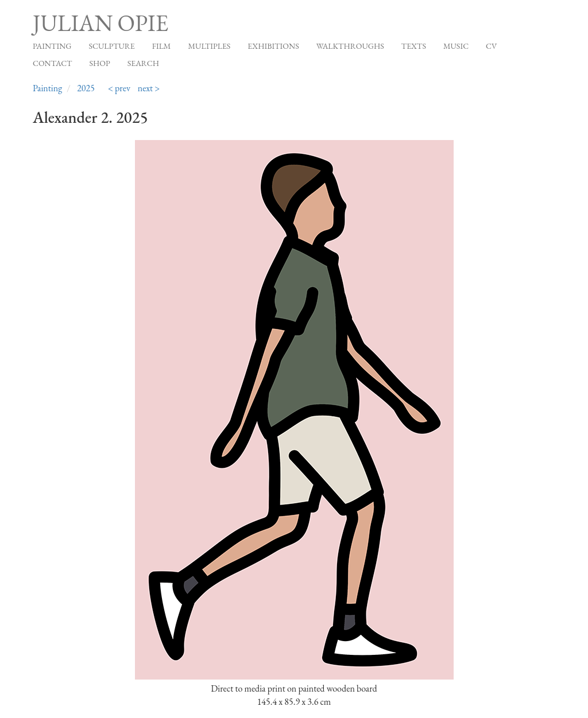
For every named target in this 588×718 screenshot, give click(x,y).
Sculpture (111, 46)
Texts (414, 46)
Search (143, 63)
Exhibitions (273, 46)
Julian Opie (100, 23)
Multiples (209, 46)
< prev (119, 88)
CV (491, 46)
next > (149, 88)
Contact (53, 63)
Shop (100, 63)
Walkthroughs (350, 46)
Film (162, 46)
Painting (52, 46)
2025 (86, 88)
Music (456, 46)
